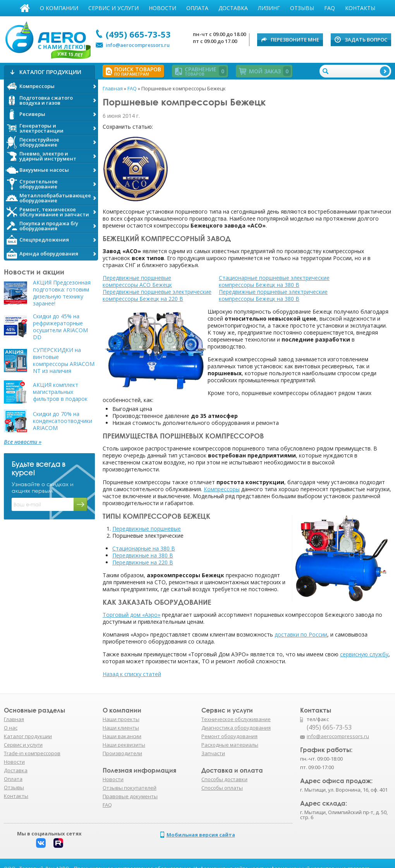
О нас (11, 728)
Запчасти (213, 753)
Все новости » (23, 442)
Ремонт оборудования (229, 736)
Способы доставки (224, 779)
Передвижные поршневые (147, 529)
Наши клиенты (121, 728)
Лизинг (269, 8)
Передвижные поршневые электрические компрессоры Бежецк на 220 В (157, 295)
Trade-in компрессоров (32, 753)
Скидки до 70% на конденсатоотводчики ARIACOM (63, 421)
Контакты (360, 8)
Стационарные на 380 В (144, 548)
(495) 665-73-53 (138, 34)
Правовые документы (130, 796)
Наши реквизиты (124, 745)
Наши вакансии (122, 736)
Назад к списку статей (132, 674)
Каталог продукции (28, 736)
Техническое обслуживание (236, 719)
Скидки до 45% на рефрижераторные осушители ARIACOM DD (60, 327)
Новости (162, 8)
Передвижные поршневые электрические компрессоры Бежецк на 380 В (273, 295)
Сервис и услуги (113, 8)
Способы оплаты (222, 788)
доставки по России (301, 634)
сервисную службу (364, 654)
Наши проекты (121, 719)
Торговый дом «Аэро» (131, 615)
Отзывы (302, 8)
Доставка (233, 8)
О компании (59, 8)
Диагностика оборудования (236, 728)
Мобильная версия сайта (201, 835)
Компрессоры (222, 489)
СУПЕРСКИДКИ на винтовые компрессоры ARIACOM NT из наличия (64, 361)
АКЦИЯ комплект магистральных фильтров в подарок (60, 392)
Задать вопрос (366, 40)
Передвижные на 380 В (143, 555)
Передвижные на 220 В (143, 562)
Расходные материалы (230, 745)
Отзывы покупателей (130, 788)
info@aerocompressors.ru (138, 45)
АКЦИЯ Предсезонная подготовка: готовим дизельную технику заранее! (62, 293)
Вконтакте (41, 843)
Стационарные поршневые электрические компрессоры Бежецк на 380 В (274, 281)
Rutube (58, 843)
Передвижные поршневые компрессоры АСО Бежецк (137, 281)
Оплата (197, 8)
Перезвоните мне (295, 40)
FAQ (330, 8)
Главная (25, 8)
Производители (122, 753)
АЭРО (47, 38)
